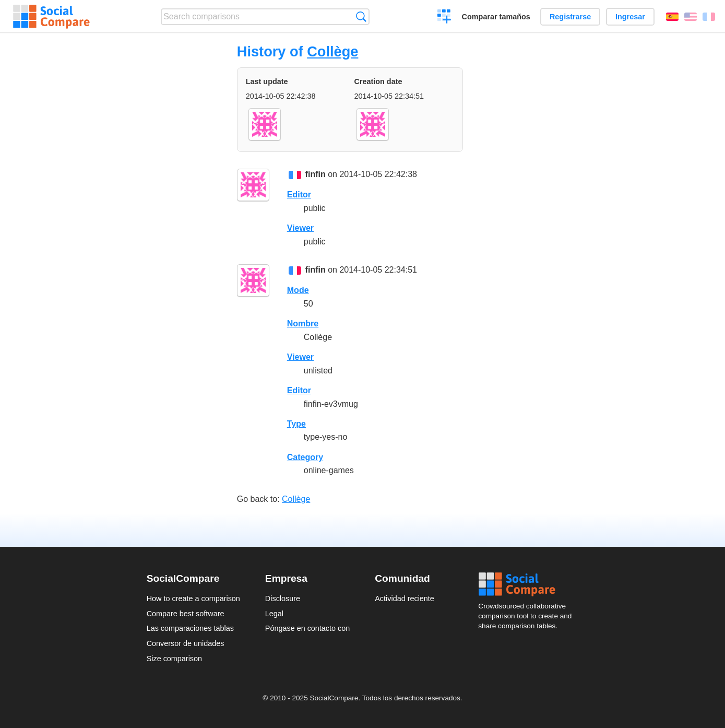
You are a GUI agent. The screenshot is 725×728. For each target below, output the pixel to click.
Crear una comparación (444, 18)
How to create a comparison (193, 598)
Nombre (303, 324)
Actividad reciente (405, 598)
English (691, 17)
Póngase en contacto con (307, 628)
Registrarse (570, 17)
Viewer (300, 228)
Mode (298, 290)
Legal (274, 614)
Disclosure (283, 598)
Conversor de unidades (186, 643)
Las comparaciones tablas (190, 628)
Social (528, 584)
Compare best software (186, 614)
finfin (316, 174)
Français (709, 17)
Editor (299, 195)
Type (296, 424)
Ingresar (630, 17)
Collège (332, 51)
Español (672, 17)
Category (305, 457)
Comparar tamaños (496, 17)
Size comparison (174, 659)
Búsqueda (361, 16)
